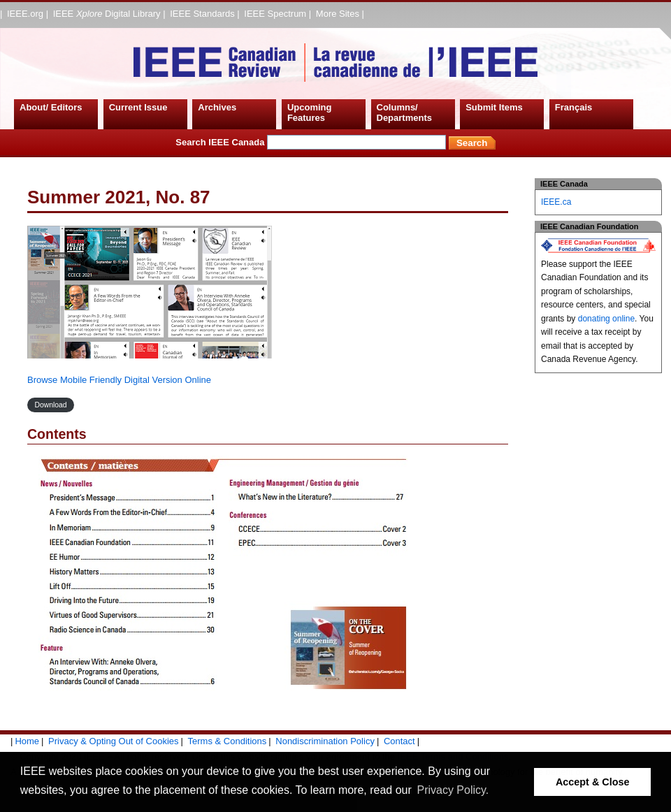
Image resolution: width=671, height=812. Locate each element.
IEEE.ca (556, 202)
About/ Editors (51, 107)
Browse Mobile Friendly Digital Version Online (119, 380)
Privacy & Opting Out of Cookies (113, 741)
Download (50, 405)
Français (573, 107)
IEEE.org (25, 14)
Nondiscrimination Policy (325, 741)
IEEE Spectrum (275, 14)
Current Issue (138, 107)
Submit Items (494, 107)
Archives (217, 107)
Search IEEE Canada (311, 142)
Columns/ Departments (404, 113)
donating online (606, 319)
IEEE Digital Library (107, 14)
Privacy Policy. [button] (453, 790)
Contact (399, 741)
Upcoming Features (310, 113)
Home (27, 741)
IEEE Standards (202, 14)
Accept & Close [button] (593, 782)
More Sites (338, 14)
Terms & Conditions (228, 741)
